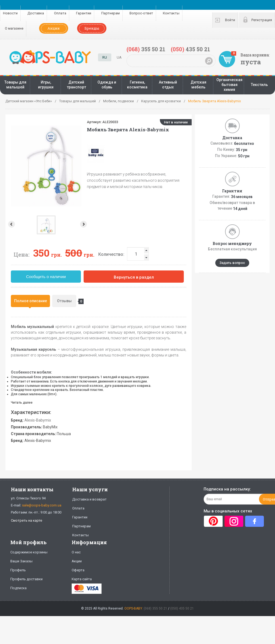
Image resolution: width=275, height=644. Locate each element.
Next (45, 224)
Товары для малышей (15, 85)
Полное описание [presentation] (31, 301)
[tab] (30, 301)
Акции (54, 28)
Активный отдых (168, 85)
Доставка (36, 13)
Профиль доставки (26, 579)
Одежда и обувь (107, 85)
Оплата (60, 13)
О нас (76, 552)
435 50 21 (190, 49)
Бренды (92, 28)
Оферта (78, 570)
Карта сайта (82, 579)
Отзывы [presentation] (67, 301)
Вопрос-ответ (141, 13)
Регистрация (262, 20)
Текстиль (259, 85)
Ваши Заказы (21, 561)
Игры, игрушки (46, 85)
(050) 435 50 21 (182, 608)
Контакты (171, 13)
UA (119, 57)
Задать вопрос (232, 263)
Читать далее (22, 403)
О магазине (14, 28)
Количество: (111, 254)
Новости (10, 13)
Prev (11, 224)
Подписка (18, 588)
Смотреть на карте (26, 520)
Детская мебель (198, 85)
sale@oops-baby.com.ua (42, 505)
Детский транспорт (76, 85)
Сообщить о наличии (46, 277)
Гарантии (84, 13)
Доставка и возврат (89, 499)
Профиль (18, 570)
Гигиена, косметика (137, 85)
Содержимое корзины (29, 552)
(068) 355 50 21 (155, 608)
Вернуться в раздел (134, 277)
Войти (230, 20)
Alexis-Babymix (38, 420)
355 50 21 (146, 49)
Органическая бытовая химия (229, 85)
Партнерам (110, 13)
